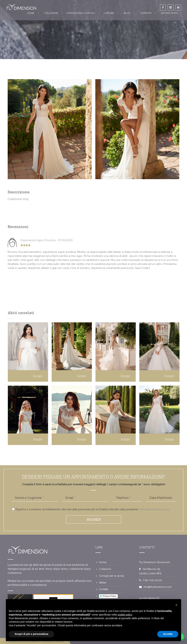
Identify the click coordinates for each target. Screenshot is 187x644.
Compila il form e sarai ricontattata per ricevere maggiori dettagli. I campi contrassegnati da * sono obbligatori (94, 484)
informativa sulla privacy (154, 509)
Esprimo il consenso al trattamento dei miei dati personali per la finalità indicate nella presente (91, 509)
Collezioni (105, 569)
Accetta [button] (168, 634)
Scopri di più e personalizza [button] (31, 634)
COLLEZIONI (51, 13)
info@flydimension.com (158, 587)
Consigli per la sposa (111, 576)
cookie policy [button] (125, 615)
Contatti (103, 589)
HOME (31, 13)
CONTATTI (146, 13)
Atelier (103, 583)
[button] (176, 605)
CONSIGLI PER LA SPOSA (80, 13)
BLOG (127, 13)
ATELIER (109, 13)
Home (103, 562)
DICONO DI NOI (169, 13)
